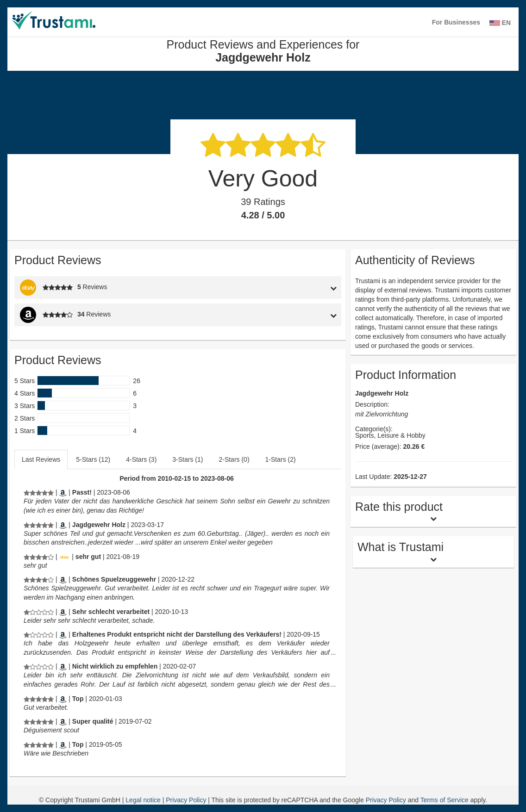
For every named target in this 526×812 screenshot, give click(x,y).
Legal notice (144, 800)
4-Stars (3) (141, 459)
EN (500, 23)
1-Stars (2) (281, 459)
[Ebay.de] (64, 557)
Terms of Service (445, 800)
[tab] (299, 288)
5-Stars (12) (93, 459)
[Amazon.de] (63, 492)
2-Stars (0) (234, 459)
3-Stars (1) (188, 459)
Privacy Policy (187, 800)
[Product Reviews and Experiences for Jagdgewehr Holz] (39, 492)
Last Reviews (41, 459)
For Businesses (456, 22)
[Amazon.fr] (63, 721)
